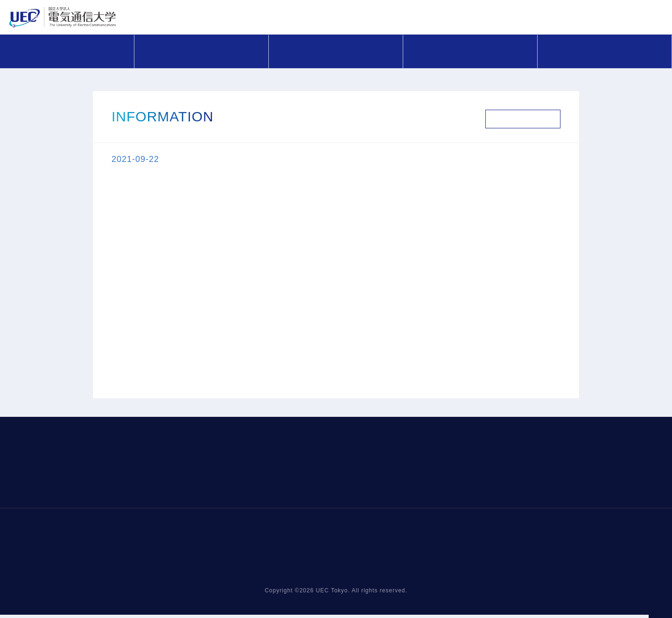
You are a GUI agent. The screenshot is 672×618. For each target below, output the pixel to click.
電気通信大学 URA (165, 19)
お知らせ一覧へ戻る (523, 119)
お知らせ (67, 51)
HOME (149, 588)
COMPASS (202, 51)
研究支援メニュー (336, 51)
